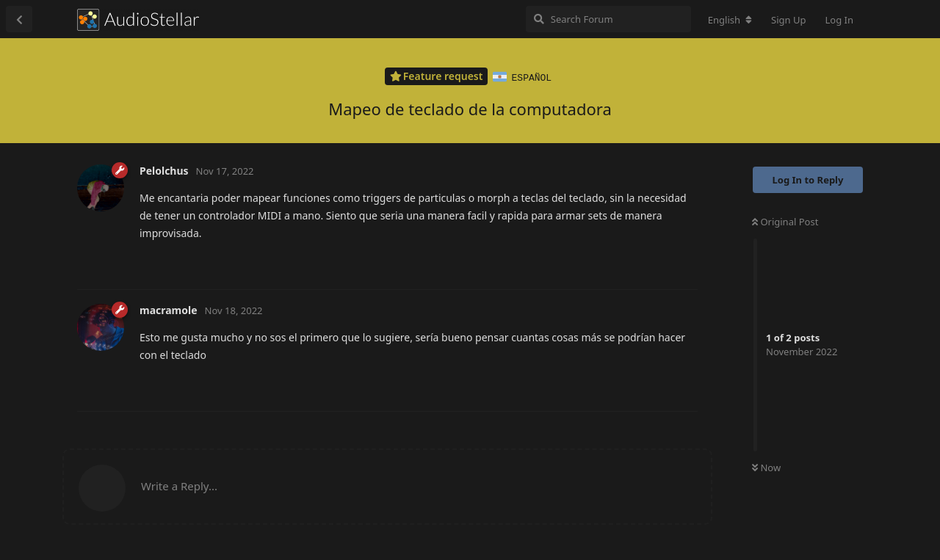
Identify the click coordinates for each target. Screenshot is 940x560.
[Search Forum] (608, 19)
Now (766, 467)
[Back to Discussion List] (19, 19)
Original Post (785, 221)
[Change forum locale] (730, 20)
